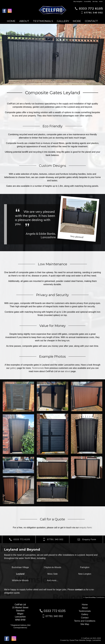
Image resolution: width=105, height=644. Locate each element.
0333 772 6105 (55, 611)
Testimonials (43, 21)
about (67, 371)
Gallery (63, 21)
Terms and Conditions (85, 621)
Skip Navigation (78, 1)
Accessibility (87, 1)
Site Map (95, 1)
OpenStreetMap (90, 597)
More (77, 21)
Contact (91, 21)
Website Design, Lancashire (90, 640)
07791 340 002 (54, 616)
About (24, 21)
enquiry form (86, 528)
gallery (13, 368)
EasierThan (74, 640)
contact (79, 590)
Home (101, 1)
